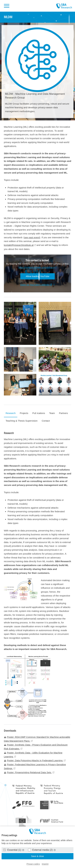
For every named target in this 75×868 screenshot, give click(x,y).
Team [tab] (52, 413)
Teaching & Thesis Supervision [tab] (22, 421)
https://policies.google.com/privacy (36, 267)
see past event (32, 237)
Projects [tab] (24, 413)
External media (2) (41, 850)
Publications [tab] (39, 413)
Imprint (45, 864)
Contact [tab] (46, 421)
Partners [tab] (64, 413)
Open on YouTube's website (36, 285)
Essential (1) (13, 850)
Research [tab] (11, 413)
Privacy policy (33, 864)
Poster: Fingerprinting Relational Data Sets (28, 772)
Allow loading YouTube (37, 276)
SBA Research (64, 6)
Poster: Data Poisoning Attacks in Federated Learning (34, 760)
